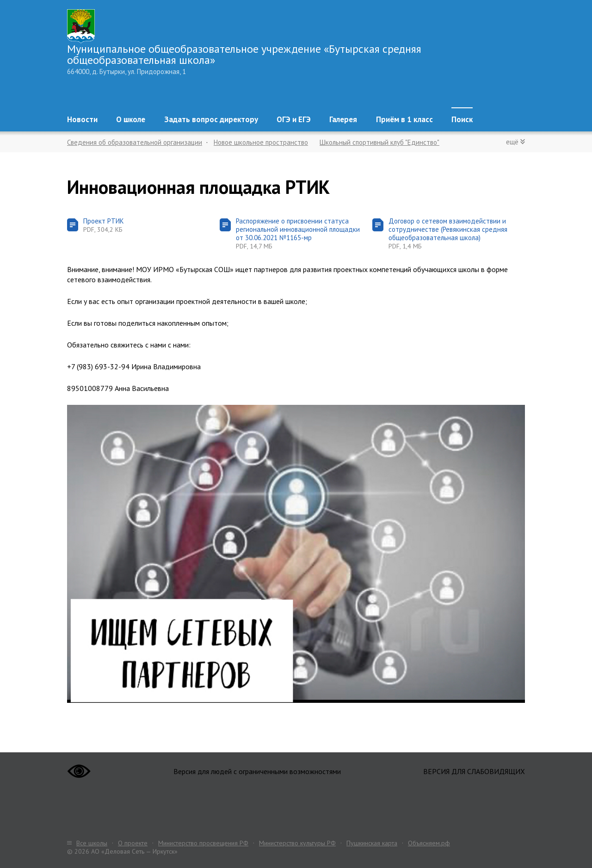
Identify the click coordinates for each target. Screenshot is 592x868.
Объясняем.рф (429, 843)
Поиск (462, 119)
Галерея (343, 119)
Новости (82, 119)
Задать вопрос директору (211, 119)
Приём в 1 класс (404, 119)
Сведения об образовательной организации (135, 142)
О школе (131, 119)
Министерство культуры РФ (297, 843)
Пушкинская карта (372, 843)
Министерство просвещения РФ (203, 843)
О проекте (133, 843)
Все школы (92, 843)
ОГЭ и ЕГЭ (294, 119)
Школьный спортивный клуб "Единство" (379, 142)
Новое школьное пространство (261, 142)
